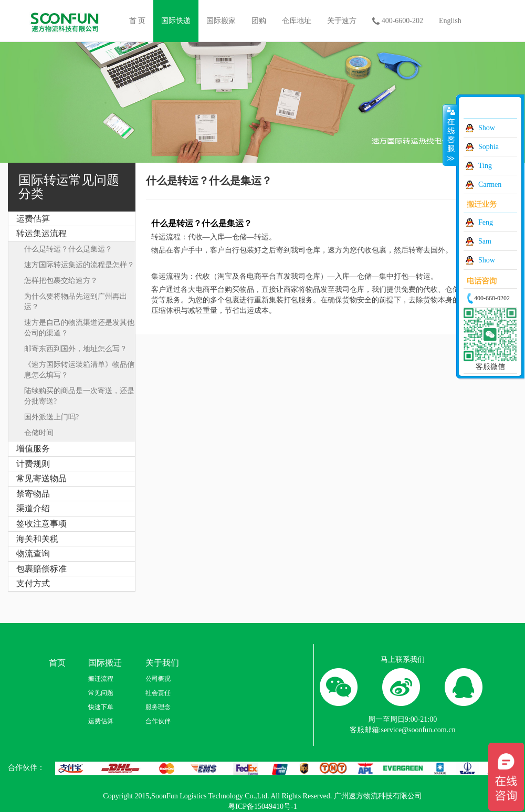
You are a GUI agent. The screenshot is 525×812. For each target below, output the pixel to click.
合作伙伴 (158, 721)
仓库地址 (297, 21)
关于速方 (342, 21)
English (450, 21)
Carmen (490, 184)
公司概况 (158, 679)
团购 (259, 21)
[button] (72, 234)
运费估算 (101, 721)
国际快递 (176, 21)
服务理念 (158, 707)
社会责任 (158, 693)
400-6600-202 (398, 22)
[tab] (72, 219)
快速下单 (101, 707)
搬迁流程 (101, 679)
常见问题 (101, 693)
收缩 (450, 135)
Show (487, 128)
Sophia (489, 147)
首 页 (138, 21)
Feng (486, 222)
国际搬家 (221, 21)
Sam (485, 241)
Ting (485, 166)
